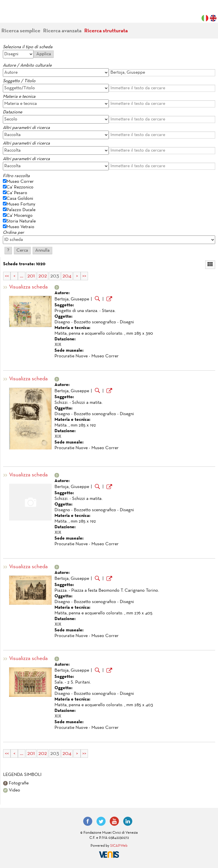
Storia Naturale (21, 221)
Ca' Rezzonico (20, 187)
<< (7, 276)
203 (55, 276)
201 (31, 276)
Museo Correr (20, 182)
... (22, 276)
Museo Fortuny (21, 204)
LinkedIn (128, 821)
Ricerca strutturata (106, 31)
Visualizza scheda (28, 287)
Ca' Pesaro (17, 193)
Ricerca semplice (21, 31)
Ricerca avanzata (62, 31)
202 (43, 276)
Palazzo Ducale (21, 210)
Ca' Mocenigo (20, 216)
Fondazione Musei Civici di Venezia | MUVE (26, 14)
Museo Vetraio (20, 227)
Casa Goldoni (20, 199)
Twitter (101, 821)
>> (84, 276)
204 (67, 276)
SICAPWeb (119, 846)
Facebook (88, 821)
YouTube (114, 821)
